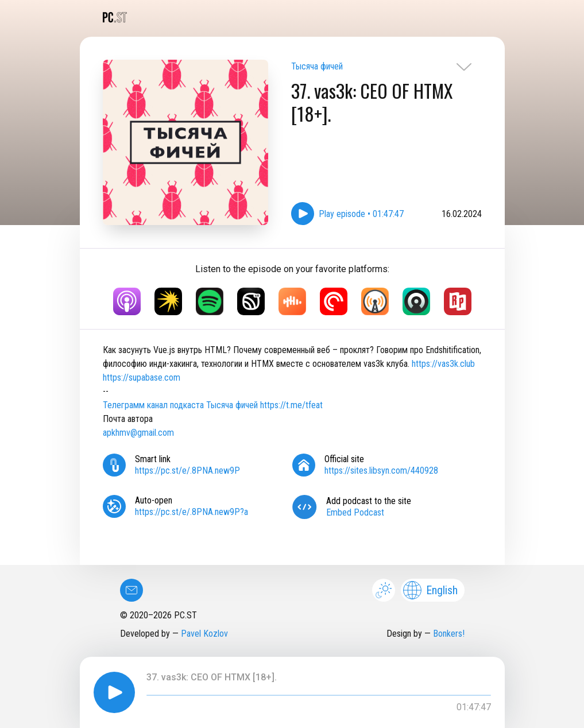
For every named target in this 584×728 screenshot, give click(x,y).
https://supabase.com (142, 377)
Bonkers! (449, 634)
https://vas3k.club (443, 364)
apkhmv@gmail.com (138, 433)
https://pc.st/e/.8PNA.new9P (187, 471)
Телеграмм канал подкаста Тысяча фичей (180, 405)
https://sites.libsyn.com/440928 (381, 471)
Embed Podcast (355, 512)
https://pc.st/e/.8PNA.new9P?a (192, 512)
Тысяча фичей (317, 66)
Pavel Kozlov (204, 634)
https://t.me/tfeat (291, 405)
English (430, 590)
